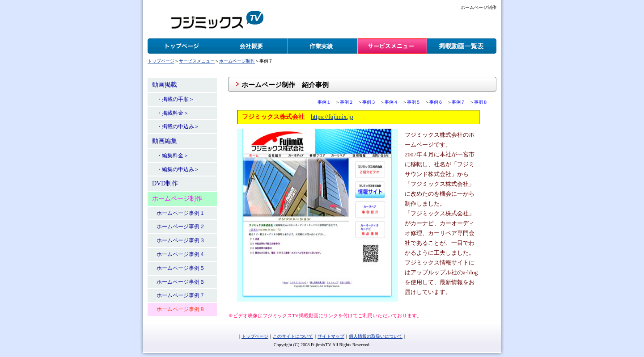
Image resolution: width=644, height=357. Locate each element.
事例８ (481, 102)
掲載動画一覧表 (462, 46)
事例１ (324, 102)
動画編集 (165, 141)
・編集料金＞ (173, 155)
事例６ (436, 102)
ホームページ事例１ (181, 213)
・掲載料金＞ (173, 113)
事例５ (414, 102)
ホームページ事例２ (181, 227)
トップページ (183, 46)
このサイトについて (293, 336)
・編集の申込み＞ (178, 169)
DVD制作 (165, 183)
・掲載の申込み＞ (178, 126)
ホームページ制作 (237, 61)
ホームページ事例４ (181, 254)
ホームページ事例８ (181, 309)
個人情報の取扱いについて (376, 336)
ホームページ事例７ (181, 295)
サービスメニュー (392, 46)
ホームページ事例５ (181, 268)
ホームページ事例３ (181, 240)
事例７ (458, 102)
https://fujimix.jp (332, 117)
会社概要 (253, 46)
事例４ (391, 102)
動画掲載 (165, 85)
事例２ (347, 102)
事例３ (369, 102)
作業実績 (322, 46)
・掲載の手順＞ (175, 99)
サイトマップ (331, 336)
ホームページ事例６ (181, 282)
